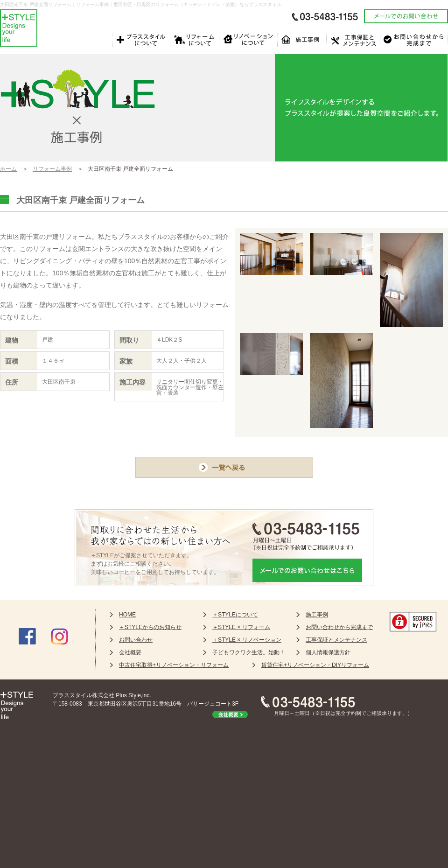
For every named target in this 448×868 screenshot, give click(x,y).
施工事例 (317, 615)
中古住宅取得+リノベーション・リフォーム (174, 665)
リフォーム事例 (52, 169)
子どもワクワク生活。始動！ (249, 652)
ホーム (8, 169)
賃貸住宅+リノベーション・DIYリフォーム (315, 665)
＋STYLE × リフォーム (241, 627)
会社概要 (130, 652)
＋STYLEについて (235, 615)
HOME (127, 615)
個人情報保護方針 (328, 652)
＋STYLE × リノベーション (247, 640)
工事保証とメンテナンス (336, 640)
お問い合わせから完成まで (339, 627)
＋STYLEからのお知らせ (150, 627)
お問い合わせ (136, 640)
